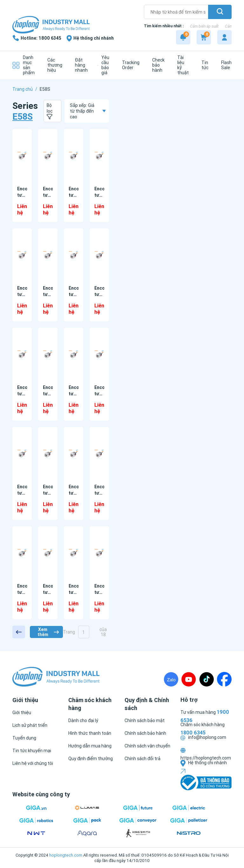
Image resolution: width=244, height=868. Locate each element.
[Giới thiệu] (22, 713)
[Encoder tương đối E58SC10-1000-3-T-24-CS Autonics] (48, 256)
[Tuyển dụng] (24, 738)
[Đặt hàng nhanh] (80, 65)
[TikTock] (207, 679)
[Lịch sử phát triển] (30, 725)
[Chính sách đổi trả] (142, 759)
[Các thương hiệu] (53, 65)
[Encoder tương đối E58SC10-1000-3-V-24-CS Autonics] (48, 355)
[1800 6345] (37, 38)
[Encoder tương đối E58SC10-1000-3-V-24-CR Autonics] (22, 355)
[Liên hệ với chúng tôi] (33, 763)
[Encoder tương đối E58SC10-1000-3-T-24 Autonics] (99, 156)
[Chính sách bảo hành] (145, 733)
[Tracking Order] (129, 65)
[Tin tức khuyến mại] (32, 751)
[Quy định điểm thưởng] (91, 759)
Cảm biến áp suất (204, 26)
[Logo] (51, 25)
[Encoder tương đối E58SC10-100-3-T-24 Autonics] (74, 553)
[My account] (224, 37)
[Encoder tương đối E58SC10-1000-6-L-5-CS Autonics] (74, 454)
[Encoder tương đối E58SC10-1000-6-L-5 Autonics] (99, 355)
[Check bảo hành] (157, 65)
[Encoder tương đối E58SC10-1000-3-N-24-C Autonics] (22, 156)
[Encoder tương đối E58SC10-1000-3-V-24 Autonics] (99, 256)
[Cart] (204, 37)
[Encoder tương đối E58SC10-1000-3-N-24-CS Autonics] (74, 156)
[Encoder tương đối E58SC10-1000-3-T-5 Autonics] (74, 256)
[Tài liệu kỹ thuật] (181, 65)
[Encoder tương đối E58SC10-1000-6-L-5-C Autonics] (22, 454)
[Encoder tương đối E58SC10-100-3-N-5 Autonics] (48, 553)
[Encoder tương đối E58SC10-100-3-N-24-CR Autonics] (22, 553)
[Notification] (183, 37)
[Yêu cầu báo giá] (103, 65)
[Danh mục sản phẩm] (24, 65)
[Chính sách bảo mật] (145, 720)
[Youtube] (189, 679)
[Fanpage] (224, 679)
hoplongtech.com (66, 855)
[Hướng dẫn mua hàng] (90, 746)
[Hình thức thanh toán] (90, 733)
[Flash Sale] (225, 65)
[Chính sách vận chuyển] (147, 746)
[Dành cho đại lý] (83, 720)
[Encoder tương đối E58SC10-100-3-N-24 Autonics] (99, 454)
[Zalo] (171, 679)
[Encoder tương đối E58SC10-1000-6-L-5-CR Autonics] (48, 454)
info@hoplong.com (203, 737)
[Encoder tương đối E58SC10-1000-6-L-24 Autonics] (74, 355)
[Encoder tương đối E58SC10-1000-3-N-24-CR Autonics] (48, 156)
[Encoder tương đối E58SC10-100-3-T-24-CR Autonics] (99, 553)
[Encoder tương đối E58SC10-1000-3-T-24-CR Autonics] (22, 256)
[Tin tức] (203, 65)
